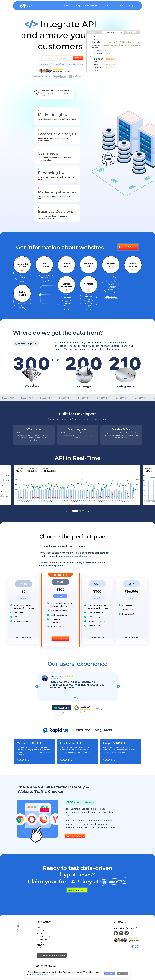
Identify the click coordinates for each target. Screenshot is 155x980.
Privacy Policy (43, 942)
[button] (55, 71)
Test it (78, 58)
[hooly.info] (114, 882)
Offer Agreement (44, 936)
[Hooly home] (29, 6)
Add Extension (75, 836)
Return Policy (43, 939)
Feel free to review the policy (43, 975)
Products (67, 6)
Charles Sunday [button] (55, 676)
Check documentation (71, 64)
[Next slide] (88, 511)
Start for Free (125, 247)
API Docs (40, 948)
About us (41, 945)
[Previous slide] (67, 511)
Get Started (60, 639)
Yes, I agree (109, 973)
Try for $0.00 (23, 638)
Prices (39, 928)
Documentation (91, 6)
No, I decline (123, 973)
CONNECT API (125, 6)
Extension (41, 934)
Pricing (77, 6)
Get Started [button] (77, 890)
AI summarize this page (52, 955)
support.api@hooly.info (126, 928)
